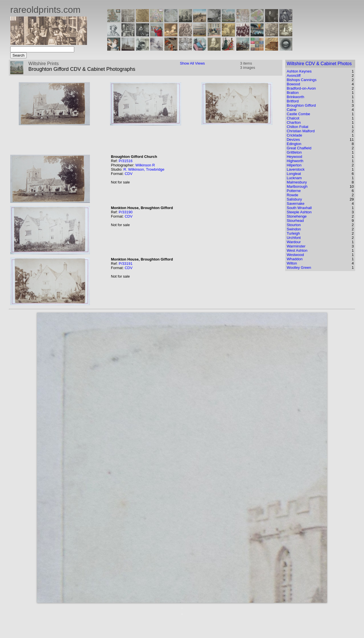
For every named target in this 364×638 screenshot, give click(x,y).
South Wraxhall (299, 208)
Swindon (294, 229)
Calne (291, 110)
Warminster (296, 246)
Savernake (295, 204)
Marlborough (297, 186)
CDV (128, 174)
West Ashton (297, 250)
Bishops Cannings (302, 80)
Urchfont (294, 238)
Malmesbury (297, 182)
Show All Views (192, 63)
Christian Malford (301, 131)
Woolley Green (299, 268)
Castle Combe (298, 114)
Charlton (294, 122)
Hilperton (294, 165)
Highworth (295, 161)
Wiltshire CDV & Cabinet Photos (319, 64)
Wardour (294, 242)
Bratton (293, 93)
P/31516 (125, 161)
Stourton (294, 225)
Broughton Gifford (301, 105)
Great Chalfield (299, 148)
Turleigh (293, 233)
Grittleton (294, 152)
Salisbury (294, 199)
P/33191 (125, 264)
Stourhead (295, 221)
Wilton (292, 263)
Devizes (293, 140)
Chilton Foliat (297, 127)
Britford (293, 101)
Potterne (294, 191)
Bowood (293, 84)
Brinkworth (295, 97)
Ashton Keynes (299, 71)
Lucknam (294, 178)
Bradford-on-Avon (301, 88)
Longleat (294, 174)
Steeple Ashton (299, 212)
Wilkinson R (145, 165)
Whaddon (295, 259)
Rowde (292, 195)
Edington (294, 144)
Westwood (295, 255)
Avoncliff (294, 76)
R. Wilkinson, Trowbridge (144, 169)
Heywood (294, 157)
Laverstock (296, 169)
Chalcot (293, 118)
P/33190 (125, 212)
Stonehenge (297, 216)
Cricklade (294, 135)
